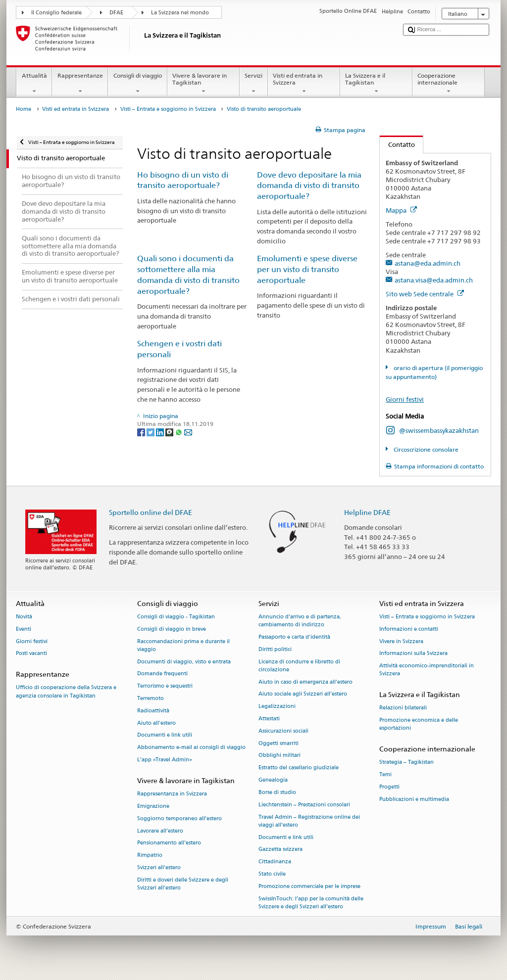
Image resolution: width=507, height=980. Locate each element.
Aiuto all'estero (156, 723)
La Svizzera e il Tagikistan (376, 84)
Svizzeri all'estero (159, 867)
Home (24, 109)
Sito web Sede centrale (425, 294)
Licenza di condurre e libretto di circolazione (299, 666)
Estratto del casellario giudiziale (299, 768)
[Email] (188, 432)
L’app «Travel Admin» (165, 760)
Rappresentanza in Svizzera (172, 794)
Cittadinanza (275, 862)
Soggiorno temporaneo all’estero (179, 818)
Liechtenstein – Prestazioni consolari (304, 805)
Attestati (269, 719)
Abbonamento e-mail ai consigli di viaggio (191, 748)
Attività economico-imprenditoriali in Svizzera (427, 670)
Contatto (397, 144)
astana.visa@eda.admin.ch (434, 280)
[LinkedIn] (161, 432)
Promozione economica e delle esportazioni (419, 724)
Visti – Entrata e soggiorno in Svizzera (168, 109)
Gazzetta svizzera (280, 850)
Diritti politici (275, 649)
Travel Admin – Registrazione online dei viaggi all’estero (309, 821)
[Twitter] (151, 432)
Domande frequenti (162, 674)
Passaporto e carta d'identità (294, 637)
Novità (24, 617)
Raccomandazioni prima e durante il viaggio (183, 645)
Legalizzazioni (277, 707)
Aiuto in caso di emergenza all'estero (305, 682)
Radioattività (153, 711)
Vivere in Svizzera (401, 641)
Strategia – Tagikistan (406, 763)
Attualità (34, 84)
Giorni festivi (405, 399)
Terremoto (151, 698)
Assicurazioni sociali (283, 731)
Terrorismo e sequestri (165, 686)
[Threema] (170, 432)
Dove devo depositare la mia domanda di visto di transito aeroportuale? (309, 186)
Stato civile (272, 874)
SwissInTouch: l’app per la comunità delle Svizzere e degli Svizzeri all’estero (311, 903)
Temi (385, 775)
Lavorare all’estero (160, 831)
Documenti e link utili (165, 735)
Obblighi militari (279, 756)
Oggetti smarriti (279, 743)
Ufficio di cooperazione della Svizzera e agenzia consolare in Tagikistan (66, 692)
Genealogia (273, 780)
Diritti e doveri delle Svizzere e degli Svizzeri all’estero (183, 884)
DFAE (116, 13)
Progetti (389, 787)
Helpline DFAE (367, 512)
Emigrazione (153, 806)
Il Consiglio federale (56, 13)
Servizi (254, 84)
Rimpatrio (150, 856)
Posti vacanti (31, 654)
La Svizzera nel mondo (180, 13)
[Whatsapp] (179, 432)
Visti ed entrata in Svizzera (304, 84)
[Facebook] (142, 432)
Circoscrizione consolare (425, 449)
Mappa (401, 210)
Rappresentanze (80, 84)
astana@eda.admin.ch (428, 263)
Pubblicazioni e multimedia (414, 799)
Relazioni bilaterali (403, 708)
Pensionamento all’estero (169, 843)
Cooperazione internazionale (449, 84)
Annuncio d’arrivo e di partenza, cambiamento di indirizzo (300, 621)
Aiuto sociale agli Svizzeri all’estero (303, 694)
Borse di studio (277, 792)
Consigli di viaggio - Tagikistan (176, 617)
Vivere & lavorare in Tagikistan (203, 84)
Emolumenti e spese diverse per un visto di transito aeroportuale (307, 269)
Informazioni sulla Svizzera (413, 654)
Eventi (24, 629)
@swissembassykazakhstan (439, 430)
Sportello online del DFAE (151, 512)
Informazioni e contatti (409, 629)
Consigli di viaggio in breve (172, 629)
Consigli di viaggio (137, 84)
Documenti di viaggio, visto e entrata (184, 662)
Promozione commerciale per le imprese (309, 886)
